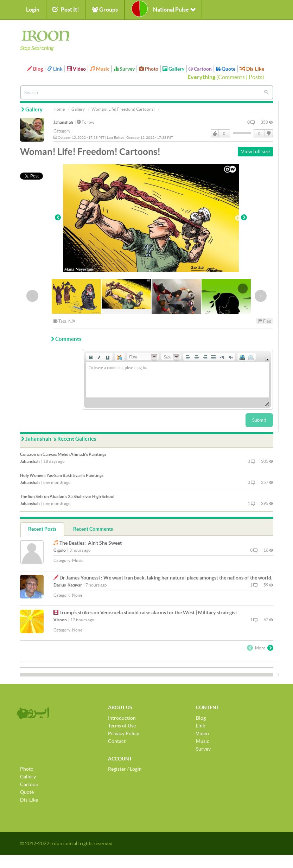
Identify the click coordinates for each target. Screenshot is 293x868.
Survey (124, 69)
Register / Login (125, 769)
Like (215, 134)
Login (33, 9)
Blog (35, 69)
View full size (255, 151)
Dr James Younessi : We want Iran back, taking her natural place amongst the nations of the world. (166, 578)
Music (100, 69)
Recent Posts (42, 529)
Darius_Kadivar (68, 585)
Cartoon (200, 69)
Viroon (60, 620)
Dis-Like (252, 69)
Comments (231, 77)
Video (76, 69)
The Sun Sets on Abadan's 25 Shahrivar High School (67, 496)
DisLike (268, 134)
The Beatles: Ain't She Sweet (91, 543)
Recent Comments (93, 529)
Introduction (122, 718)
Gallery (173, 69)
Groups (105, 9)
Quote (226, 69)
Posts (256, 77)
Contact (117, 741)
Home (59, 109)
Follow (85, 122)
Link (55, 69)
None (77, 595)
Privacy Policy (124, 733)
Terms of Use (122, 726)
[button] (91, 357)
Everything (201, 77)
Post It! (66, 9)
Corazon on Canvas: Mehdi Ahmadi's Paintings (63, 454)
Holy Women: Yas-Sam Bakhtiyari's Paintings (62, 475)
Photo (149, 69)
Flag (265, 321)
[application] (177, 379)
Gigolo (60, 550)
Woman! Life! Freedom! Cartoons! (123, 109)
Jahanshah (63, 122)
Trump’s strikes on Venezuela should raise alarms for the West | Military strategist (148, 613)
